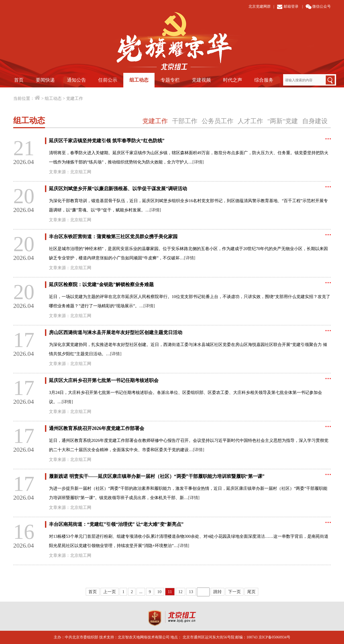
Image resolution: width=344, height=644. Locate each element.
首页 (19, 80)
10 (159, 592)
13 (191, 592)
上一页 (110, 592)
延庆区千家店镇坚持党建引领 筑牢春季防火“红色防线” (107, 141)
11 (170, 592)
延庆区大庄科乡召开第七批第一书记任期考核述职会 (104, 380)
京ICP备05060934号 (274, 637)
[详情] (198, 162)
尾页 (251, 592)
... (141, 592)
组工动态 (139, 80)
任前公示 (108, 80)
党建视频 (201, 80)
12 (180, 592)
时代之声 (233, 80)
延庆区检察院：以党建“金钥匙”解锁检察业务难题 (101, 285)
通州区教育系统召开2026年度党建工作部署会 (97, 428)
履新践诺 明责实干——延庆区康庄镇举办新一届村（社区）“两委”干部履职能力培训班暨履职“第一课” (157, 476)
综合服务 (264, 80)
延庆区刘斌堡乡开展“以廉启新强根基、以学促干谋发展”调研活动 (118, 189)
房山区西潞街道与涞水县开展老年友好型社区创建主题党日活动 (116, 332)
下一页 (234, 592)
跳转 (218, 592)
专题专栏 (170, 80)
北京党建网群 (260, 6)
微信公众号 (322, 6)
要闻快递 (45, 80)
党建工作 (75, 98)
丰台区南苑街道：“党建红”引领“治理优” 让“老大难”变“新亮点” (116, 524)
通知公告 (76, 80)
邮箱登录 (291, 6)
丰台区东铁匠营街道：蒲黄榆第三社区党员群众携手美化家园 (113, 237)
